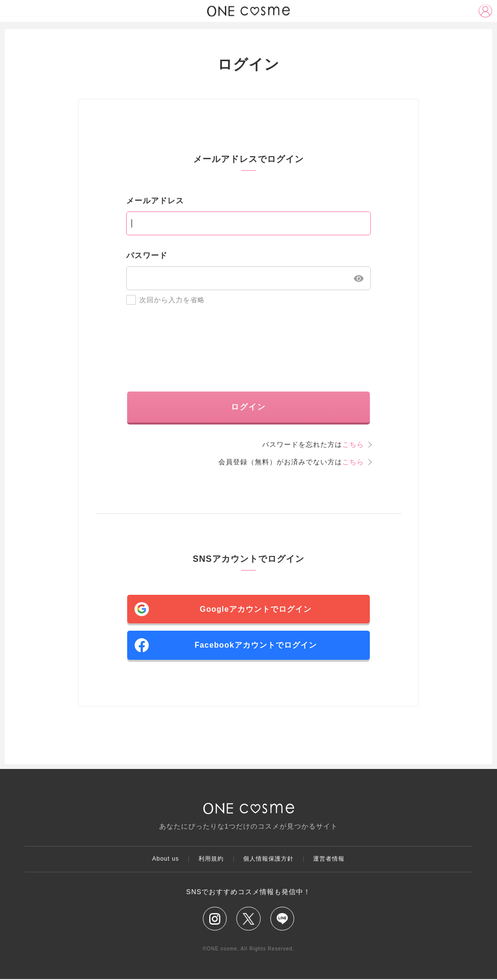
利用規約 (211, 860)
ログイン (248, 407)
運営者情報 (330, 860)
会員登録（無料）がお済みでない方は (291, 462)
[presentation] (248, 348)
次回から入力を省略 (166, 300)
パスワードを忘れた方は (313, 444)
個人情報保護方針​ (269, 860)
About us (165, 860)
